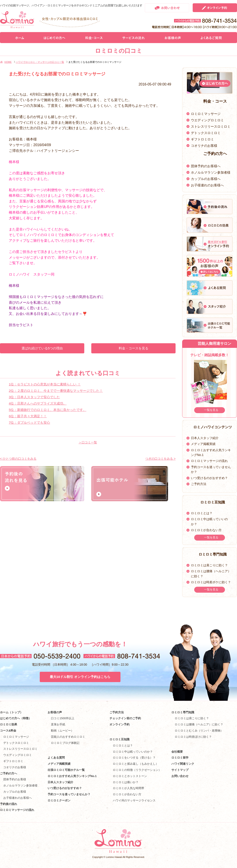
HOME (8, 62)
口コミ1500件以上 (63, 718)
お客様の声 (55, 712)
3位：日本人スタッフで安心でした (34, 397)
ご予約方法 (199, 484)
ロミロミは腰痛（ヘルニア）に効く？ (199, 724)
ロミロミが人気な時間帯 (128, 788)
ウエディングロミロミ (207, 120)
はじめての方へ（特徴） (16, 718)
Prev (187, 384)
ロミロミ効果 (9, 724)
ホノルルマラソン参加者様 (211, 172)
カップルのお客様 (15, 792)
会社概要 (177, 752)
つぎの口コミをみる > (160, 459)
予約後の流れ (9, 804)
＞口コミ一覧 (88, 442)
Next (232, 384)
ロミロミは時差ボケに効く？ (211, 582)
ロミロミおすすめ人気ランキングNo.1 (74, 776)
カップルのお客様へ (206, 179)
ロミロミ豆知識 (119, 739)
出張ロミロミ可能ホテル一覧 (66, 770)
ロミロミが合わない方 (206, 530)
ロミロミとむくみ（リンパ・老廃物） (199, 731)
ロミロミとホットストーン (130, 776)
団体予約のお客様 (15, 779)
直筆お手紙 (58, 724)
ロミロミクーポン (59, 800)
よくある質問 (56, 758)
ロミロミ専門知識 (183, 712)
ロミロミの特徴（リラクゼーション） (137, 770)
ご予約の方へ (9, 773)
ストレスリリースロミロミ (211, 126)
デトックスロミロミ (206, 133)
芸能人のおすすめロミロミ (68, 737)
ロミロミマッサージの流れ (209, 461)
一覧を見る (211, 410)
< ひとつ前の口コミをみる (18, 459)
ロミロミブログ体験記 (65, 743)
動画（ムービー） (62, 731)
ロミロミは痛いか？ (126, 782)
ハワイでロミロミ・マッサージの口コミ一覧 (40, 62)
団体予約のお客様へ (206, 166)
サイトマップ (180, 770)
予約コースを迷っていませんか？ (69, 794)
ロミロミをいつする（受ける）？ (134, 758)
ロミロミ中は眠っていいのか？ (133, 752)
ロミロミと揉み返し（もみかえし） (136, 764)
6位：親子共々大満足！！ (28, 416)
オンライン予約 (119, 724)
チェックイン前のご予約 (125, 718)
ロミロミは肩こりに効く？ (209, 565)
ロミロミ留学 (180, 758)
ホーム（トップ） (11, 712)
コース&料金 (8, 731)
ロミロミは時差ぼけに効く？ (193, 737)
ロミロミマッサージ (206, 114)
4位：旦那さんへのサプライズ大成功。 (38, 403)
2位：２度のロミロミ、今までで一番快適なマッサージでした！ (56, 391)
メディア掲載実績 (203, 444)
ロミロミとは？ (202, 513)
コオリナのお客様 (204, 146)
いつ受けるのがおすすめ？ (209, 478)
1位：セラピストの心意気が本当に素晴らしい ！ (45, 384)
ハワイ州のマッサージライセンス (134, 800)
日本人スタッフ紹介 (205, 438)
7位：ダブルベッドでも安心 (29, 422)
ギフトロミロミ (202, 139)
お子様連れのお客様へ (207, 185)
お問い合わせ (180, 776)
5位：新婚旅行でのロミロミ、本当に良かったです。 (48, 410)
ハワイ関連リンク (183, 764)
